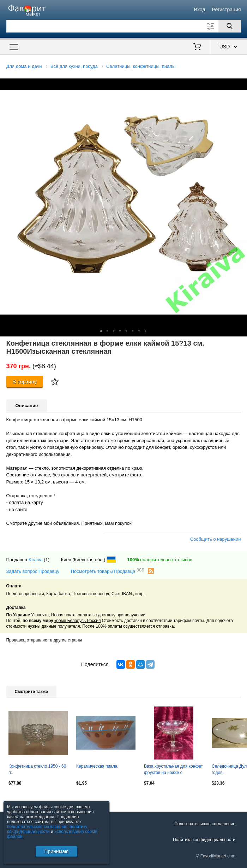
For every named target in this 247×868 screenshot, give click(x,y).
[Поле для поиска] (124, 26)
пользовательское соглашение (37, 827)
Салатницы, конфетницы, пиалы (141, 66)
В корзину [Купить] (25, 382)
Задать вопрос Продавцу (33, 571)
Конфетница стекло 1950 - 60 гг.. (37, 769)
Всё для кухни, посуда (74, 66)
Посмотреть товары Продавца (108, 571)
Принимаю (56, 851)
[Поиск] (230, 26)
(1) (47, 560)
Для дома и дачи (24, 66)
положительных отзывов (159, 560)
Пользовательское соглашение (205, 824)
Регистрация (227, 10)
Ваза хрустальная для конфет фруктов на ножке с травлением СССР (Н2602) (173, 770)
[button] (241, 85)
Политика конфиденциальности (204, 840)
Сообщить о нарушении (216, 539)
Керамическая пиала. (97, 766)
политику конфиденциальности (47, 829)
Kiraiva (36, 560)
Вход (200, 10)
